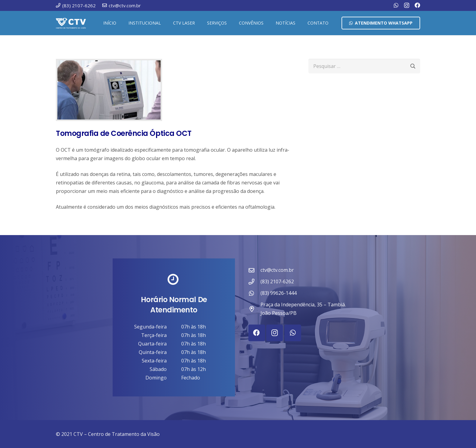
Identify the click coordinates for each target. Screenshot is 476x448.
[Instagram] (407, 5)
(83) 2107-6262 (277, 281)
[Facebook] (417, 5)
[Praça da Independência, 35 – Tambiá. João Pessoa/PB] (254, 309)
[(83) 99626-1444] (254, 293)
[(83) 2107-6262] (254, 282)
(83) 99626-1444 (279, 293)
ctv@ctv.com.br (277, 270)
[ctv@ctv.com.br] (254, 270)
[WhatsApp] (396, 5)
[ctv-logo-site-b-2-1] (71, 23)
